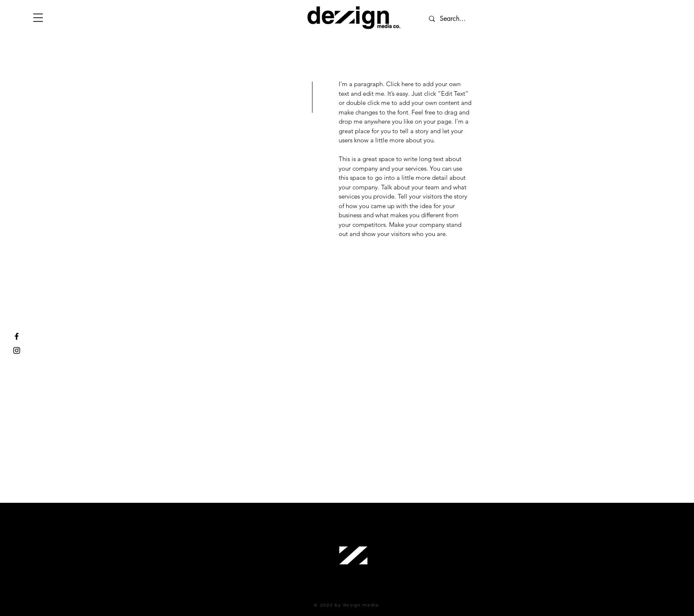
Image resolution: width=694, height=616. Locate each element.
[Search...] (487, 19)
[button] (38, 18)
